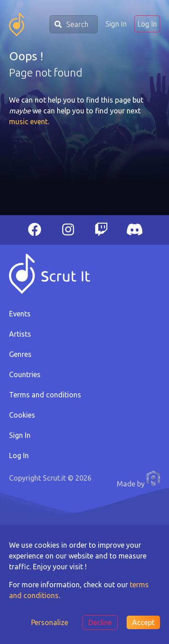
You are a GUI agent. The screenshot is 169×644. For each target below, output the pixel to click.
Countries (25, 374)
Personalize (50, 622)
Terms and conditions (45, 395)
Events (20, 314)
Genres (20, 354)
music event (28, 122)
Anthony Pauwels (153, 478)
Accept (143, 622)
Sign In (116, 24)
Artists (20, 334)
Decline (100, 622)
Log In (147, 24)
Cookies (22, 415)
